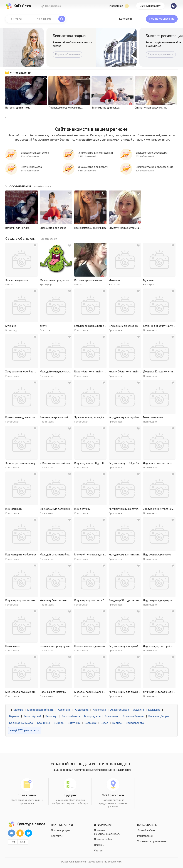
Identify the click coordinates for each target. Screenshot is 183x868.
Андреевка (82, 710)
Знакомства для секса (53, 228)
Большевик (112, 716)
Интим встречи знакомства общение (96, 280)
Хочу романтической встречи (23, 372)
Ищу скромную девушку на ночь (59, 509)
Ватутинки (74, 723)
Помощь (99, 845)
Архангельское (120, 710)
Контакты (57, 836)
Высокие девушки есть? (54, 417)
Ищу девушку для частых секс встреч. (28, 600)
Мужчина (114, 280)
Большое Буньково (21, 723)
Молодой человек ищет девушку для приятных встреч (107, 555)
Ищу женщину (14, 509)
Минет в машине (153, 417)
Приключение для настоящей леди (26, 417)
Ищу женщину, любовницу (21, 555)
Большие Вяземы (134, 716)
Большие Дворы (159, 716)
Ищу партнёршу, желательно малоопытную (134, 509)
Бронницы (43, 723)
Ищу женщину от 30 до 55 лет (126, 463)
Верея (104, 723)
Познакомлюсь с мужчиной (90, 228)
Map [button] (23, 842)
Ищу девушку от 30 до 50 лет (91, 463)
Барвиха (14, 716)
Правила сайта (103, 839)
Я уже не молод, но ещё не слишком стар (98, 417)
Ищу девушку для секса (157, 555)
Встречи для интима (17, 228)
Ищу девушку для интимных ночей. (129, 555)
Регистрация (145, 836)
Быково (59, 723)
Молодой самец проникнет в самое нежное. (66, 372)
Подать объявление (162, 19)
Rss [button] (13, 842)
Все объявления (43, 186)
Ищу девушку (82, 509)
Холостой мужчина (17, 280)
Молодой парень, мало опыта (92, 692)
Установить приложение (152, 841)
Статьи (98, 851)
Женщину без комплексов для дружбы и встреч (68, 600)
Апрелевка (99, 710)
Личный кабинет (150, 6)
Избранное (119, 6)
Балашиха (154, 710)
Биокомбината (71, 716)
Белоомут (52, 716)
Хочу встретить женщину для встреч (27, 463)
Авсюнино (64, 710)
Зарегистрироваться (161, 54)
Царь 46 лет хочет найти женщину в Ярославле (102, 372)
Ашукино (139, 710)
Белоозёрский (32, 716)
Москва (18, 710)
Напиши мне (13, 646)
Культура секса (27, 824)
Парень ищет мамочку (53, 692)
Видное (117, 723)
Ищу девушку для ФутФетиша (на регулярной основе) (140, 417)
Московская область (40, 710)
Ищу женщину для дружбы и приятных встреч (136, 646)
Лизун (43, 326)
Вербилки (91, 723)
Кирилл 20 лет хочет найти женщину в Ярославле (138, 372)
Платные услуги (60, 830)
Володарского (135, 723)
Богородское (92, 716)
